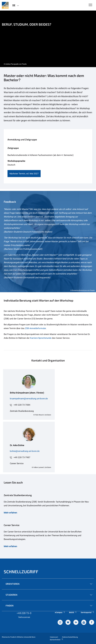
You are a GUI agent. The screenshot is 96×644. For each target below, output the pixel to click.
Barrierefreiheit (56, 640)
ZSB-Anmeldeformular (35, 328)
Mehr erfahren (10, 513)
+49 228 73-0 (24, 613)
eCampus (60, 612)
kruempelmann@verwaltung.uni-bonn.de (29, 399)
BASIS (73, 612)
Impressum (54, 637)
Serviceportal (87, 612)
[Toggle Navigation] (90, 5)
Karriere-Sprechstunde (41, 338)
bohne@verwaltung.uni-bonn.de (25, 451)
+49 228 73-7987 (22, 457)
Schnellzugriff (21, 572)
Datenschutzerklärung (70, 637)
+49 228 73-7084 (22, 405)
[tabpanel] (48, 39)
